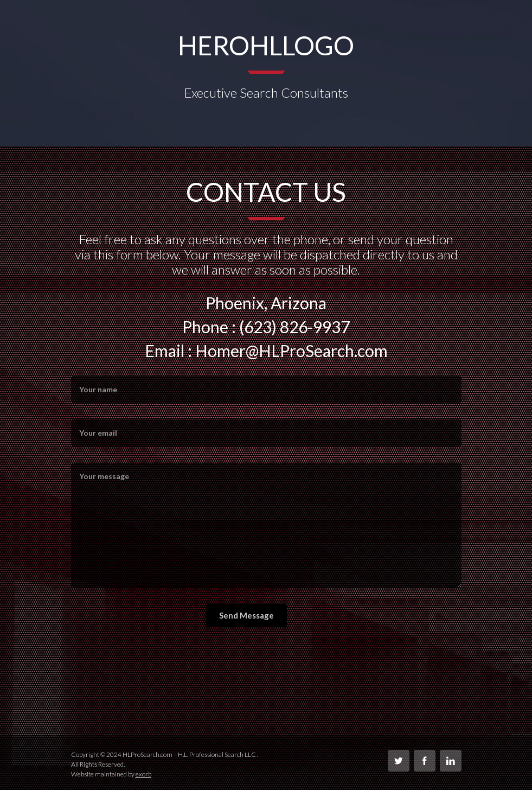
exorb (143, 774)
